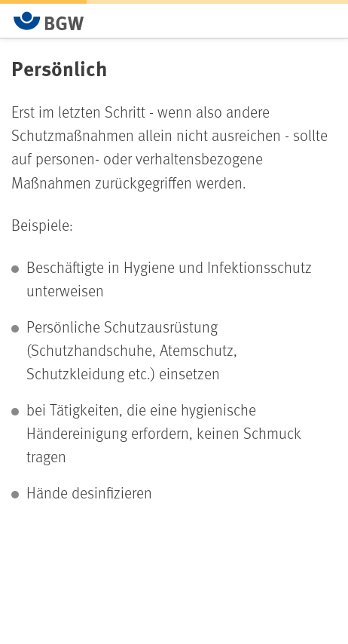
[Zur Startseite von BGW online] (49, 21)
